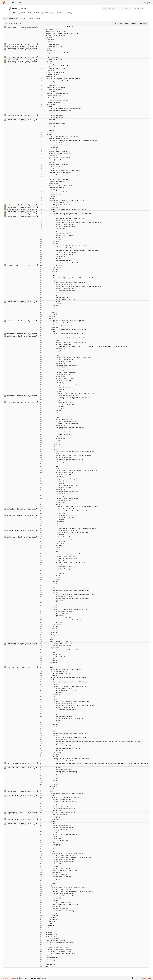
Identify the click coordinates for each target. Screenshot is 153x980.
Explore (12, 3)
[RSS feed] (104, 8)
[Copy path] (40, 18)
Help (19, 3)
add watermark (12, 60)
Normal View (124, 23)
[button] (37, 27)
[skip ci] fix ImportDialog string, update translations (25, 763)
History (134, 23)
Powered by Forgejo (9, 978)
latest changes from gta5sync (17, 27)
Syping (15, 8)
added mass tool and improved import (21, 44)
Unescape (143, 23)
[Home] (4, 3)
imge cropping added (15, 813)
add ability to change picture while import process (25, 334)
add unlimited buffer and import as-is (20, 46)
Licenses (144, 978)
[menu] (135, 978)
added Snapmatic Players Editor (18, 209)
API (149, 978)
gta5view (23, 8)
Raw (115, 23)
